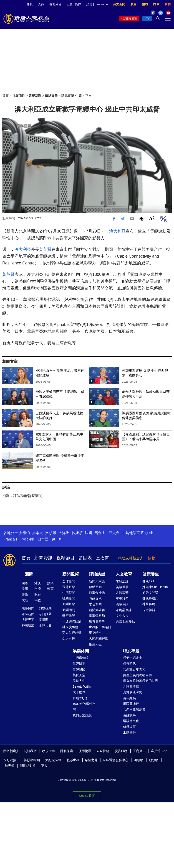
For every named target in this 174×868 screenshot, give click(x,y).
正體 (70, 4)
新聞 (29, 574)
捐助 (145, 4)
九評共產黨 (131, 686)
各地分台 (55, 4)
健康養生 (151, 574)
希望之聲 (91, 760)
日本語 (43, 539)
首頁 (5, 96)
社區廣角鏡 (70, 627)
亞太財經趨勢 (72, 633)
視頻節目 (19, 96)
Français (10, 539)
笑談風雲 (122, 587)
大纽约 (24, 533)
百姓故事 (129, 715)
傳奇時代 (129, 663)
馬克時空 (95, 633)
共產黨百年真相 (134, 669)
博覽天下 (28, 620)
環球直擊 (51, 96)
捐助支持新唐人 (131, 558)
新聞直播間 (130, 19)
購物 (168, 4)
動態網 (154, 760)
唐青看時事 (97, 621)
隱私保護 (67, 751)
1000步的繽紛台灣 (84, 707)
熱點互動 (95, 587)
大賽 (41, 4)
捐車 (156, 4)
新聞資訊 (43, 558)
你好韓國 (79, 669)
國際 (25, 583)
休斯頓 (77, 533)
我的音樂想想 (82, 715)
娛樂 (50, 583)
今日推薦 (45, 614)
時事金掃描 (97, 593)
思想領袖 (95, 604)
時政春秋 (95, 598)
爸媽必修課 (124, 610)
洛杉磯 (51, 533)
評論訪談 (97, 574)
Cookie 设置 (87, 796)
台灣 (38, 589)
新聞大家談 (97, 581)
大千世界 (79, 692)
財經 (38, 594)
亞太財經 (69, 638)
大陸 (25, 600)
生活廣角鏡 (81, 658)
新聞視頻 (71, 574)
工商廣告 (129, 732)
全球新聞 (69, 581)
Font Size (152, 218)
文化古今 (122, 616)
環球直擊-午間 (72, 96)
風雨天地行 (131, 704)
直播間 (103, 558)
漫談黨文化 (131, 721)
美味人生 (79, 681)
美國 (25, 589)
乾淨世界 (73, 760)
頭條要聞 (28, 608)
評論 (25, 594)
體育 (50, 589)
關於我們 (30, 751)
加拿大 (38, 533)
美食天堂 (79, 675)
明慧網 (139, 760)
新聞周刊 (69, 610)
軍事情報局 (97, 616)
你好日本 (79, 663)
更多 (44, 766)
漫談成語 (122, 604)
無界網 (10, 766)
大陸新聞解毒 (98, 638)
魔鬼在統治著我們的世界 (141, 681)
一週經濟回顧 (72, 621)
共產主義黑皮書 (134, 709)
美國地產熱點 (125, 621)
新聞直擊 (69, 604)
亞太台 (114, 533)
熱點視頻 (45, 608)
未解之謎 (122, 581)
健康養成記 (150, 598)
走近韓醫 (149, 610)
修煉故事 (129, 727)
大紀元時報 (53, 760)
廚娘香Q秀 (80, 698)
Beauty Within (82, 686)
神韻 (30, 4)
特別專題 (131, 651)
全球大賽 (45, 625)
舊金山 (100, 533)
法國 (88, 533)
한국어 (57, 539)
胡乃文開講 (150, 593)
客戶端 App (159, 751)
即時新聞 (28, 614)
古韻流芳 (122, 593)
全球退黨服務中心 (116, 760)
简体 (78, 4)
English (147, 533)
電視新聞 (35, 96)
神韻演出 (28, 625)
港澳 (38, 583)
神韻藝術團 (32, 760)
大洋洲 (64, 533)
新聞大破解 (97, 610)
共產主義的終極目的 (137, 675)
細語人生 (95, 644)
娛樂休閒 (81, 651)
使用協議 (85, 751)
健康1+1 (148, 581)
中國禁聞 (69, 593)
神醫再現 (149, 604)
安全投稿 (103, 751)
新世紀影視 (28, 766)
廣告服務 (121, 751)
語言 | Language (97, 4)
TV (148, 19)
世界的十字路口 (100, 627)
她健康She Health (155, 587)
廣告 (134, 4)
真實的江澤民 (133, 692)
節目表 (85, 558)
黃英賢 (45, 249)
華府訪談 (69, 616)
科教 (38, 600)
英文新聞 (119, 4)
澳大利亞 (117, 231)
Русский (27, 539)
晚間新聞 (69, 598)
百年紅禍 (129, 698)
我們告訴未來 (133, 658)
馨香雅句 (122, 598)
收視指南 (48, 751)
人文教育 (124, 574)
